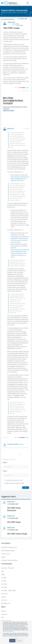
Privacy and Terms (17, 480)
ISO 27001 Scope (14, 522)
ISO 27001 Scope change (17, 534)
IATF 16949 (4, 594)
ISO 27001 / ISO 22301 (8, 568)
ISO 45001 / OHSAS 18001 (9, 590)
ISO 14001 (4, 587)
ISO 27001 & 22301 (11, 13)
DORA (3, 574)
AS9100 (3, 597)
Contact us (4, 614)
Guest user (11, 502)
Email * (5, 471)
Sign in (22, 444)
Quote (5, 437)
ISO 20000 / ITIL (6, 603)
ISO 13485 (4, 584)
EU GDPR (4, 578)
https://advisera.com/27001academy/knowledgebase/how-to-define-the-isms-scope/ (20, 179)
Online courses (6, 554)
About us (4, 611)
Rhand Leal (10, 129)
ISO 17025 (4, 600)
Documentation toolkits (8, 551)
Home (3, 13)
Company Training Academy (9, 560)
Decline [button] (20, 641)
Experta (3, 557)
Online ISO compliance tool (9, 547)
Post (26, 488)
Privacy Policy (10, 631)
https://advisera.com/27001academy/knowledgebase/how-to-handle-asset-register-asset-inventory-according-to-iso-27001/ (20, 253)
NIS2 (3, 571)
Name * (5, 463)
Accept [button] (12, 641)
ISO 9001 (4, 581)
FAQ (2, 618)
